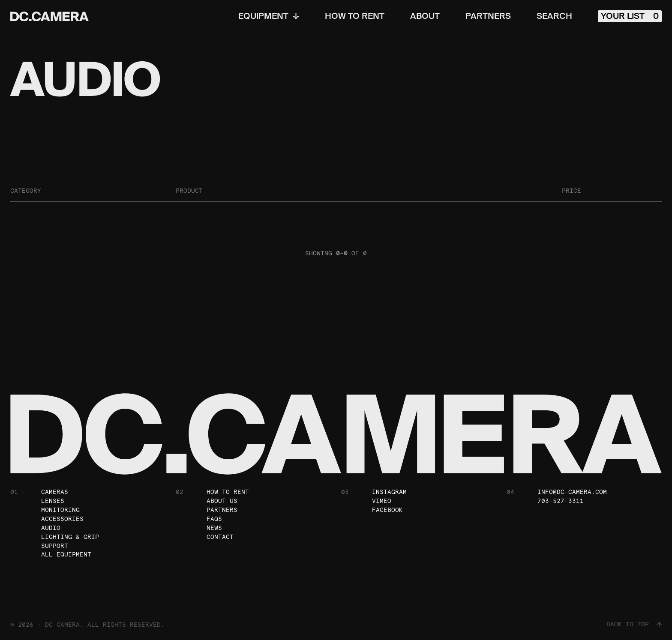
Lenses (53, 501)
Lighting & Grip (70, 537)
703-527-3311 (561, 501)
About (425, 16)
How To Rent (355, 16)
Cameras (55, 492)
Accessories (62, 519)
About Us (222, 501)
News (214, 528)
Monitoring (60, 510)
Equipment (269, 16)
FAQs (214, 519)
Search (554, 16)
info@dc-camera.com (572, 492)
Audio (51, 528)
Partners (488, 16)
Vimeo (382, 501)
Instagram (389, 492)
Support (55, 546)
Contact (220, 537)
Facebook (387, 510)
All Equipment (66, 555)
